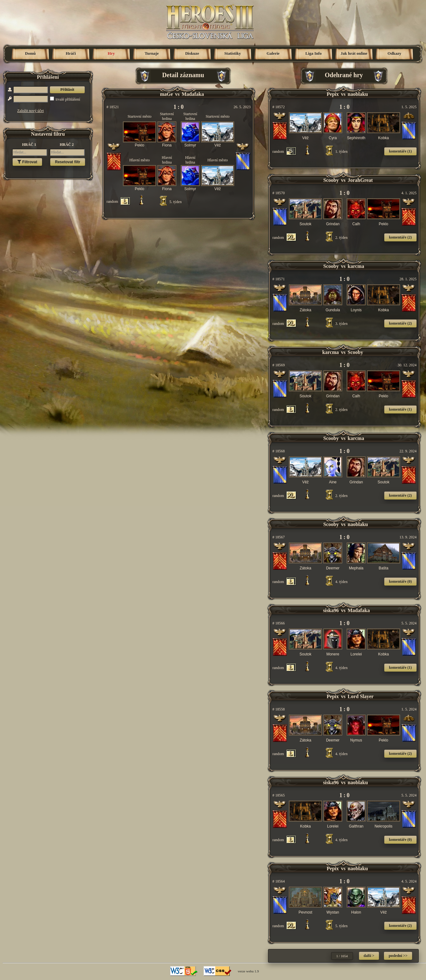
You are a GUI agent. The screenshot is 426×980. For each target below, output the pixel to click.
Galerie (273, 53)
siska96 (331, 610)
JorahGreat (360, 180)
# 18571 (279, 279)
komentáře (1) (400, 151)
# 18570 (279, 193)
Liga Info (313, 53)
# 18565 (279, 795)
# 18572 (279, 107)
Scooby (331, 180)
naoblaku (358, 94)
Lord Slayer (361, 696)
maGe (166, 94)
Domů (30, 53)
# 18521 (113, 107)
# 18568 (279, 451)
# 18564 (279, 881)
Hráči (71, 53)
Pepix (333, 94)
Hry (111, 53)
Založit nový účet (31, 111)
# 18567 (279, 537)
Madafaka (193, 94)
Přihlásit (67, 90)
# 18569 (279, 365)
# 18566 (279, 623)
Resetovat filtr (68, 162)
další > (369, 956)
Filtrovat (27, 162)
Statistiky (233, 53)
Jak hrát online (354, 53)
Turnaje (152, 53)
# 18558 (279, 709)
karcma (356, 266)
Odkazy (394, 53)
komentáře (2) (400, 237)
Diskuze (192, 53)
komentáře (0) (400, 581)
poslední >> (398, 956)
